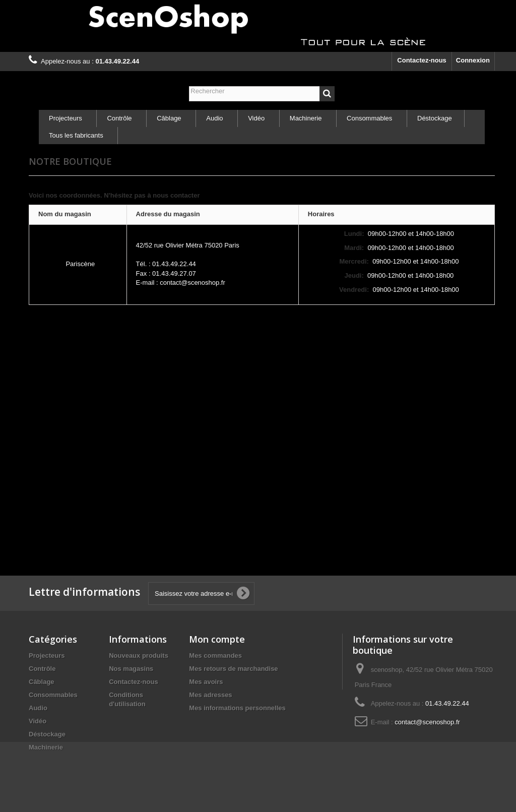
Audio (214, 118)
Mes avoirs (206, 682)
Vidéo (256, 118)
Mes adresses (210, 695)
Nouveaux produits (139, 655)
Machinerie (306, 118)
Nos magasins (131, 669)
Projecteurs (66, 118)
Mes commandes (215, 655)
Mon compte (217, 639)
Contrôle (119, 118)
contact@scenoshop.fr (427, 722)
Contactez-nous (422, 60)
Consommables (369, 118)
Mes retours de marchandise (233, 669)
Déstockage (435, 118)
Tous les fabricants (76, 135)
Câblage (169, 118)
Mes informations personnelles (237, 708)
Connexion (473, 60)
